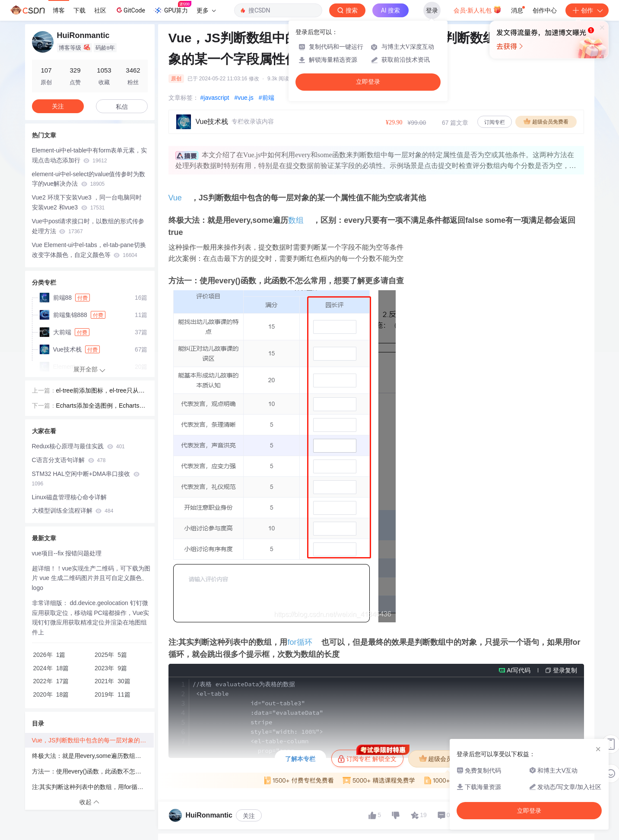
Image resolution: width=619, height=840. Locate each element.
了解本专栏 (300, 759)
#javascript (215, 98)
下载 (79, 10)
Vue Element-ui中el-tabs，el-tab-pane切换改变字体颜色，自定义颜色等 (89, 250)
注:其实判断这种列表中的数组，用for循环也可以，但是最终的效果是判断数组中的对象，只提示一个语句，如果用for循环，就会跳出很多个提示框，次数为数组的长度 (93, 787)
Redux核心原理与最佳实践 (78, 446)
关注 (249, 816)
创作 (587, 10)
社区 (100, 10)
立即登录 (368, 82)
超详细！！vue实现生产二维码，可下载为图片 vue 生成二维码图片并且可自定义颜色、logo (91, 578)
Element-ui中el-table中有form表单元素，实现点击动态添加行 (90, 155)
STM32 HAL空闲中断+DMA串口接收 (86, 479)
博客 (59, 10)
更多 (206, 10)
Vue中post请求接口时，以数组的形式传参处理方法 (88, 226)
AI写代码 (519, 670)
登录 (432, 10)
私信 (122, 107)
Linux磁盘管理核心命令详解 (69, 497)
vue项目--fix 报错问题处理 (67, 553)
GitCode (130, 10)
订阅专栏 (495, 122)
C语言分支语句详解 (69, 460)
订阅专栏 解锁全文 (370, 756)
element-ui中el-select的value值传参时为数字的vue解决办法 (89, 179)
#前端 (267, 98)
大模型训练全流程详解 (73, 510)
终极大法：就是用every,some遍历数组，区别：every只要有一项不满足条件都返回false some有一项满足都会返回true (93, 756)
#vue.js (244, 98)
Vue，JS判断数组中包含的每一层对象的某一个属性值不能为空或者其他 (93, 740)
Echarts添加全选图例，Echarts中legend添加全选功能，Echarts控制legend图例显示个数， (102, 406)
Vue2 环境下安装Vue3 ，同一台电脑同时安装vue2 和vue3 (87, 202)
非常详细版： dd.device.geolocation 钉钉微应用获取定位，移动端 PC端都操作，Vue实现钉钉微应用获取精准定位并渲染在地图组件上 (91, 618)
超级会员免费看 (546, 121)
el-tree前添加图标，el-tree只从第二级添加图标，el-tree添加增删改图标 (101, 391)
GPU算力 (173, 8)
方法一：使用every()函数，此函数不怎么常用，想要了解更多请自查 (93, 771)
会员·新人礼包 (478, 10)
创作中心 (545, 10)
